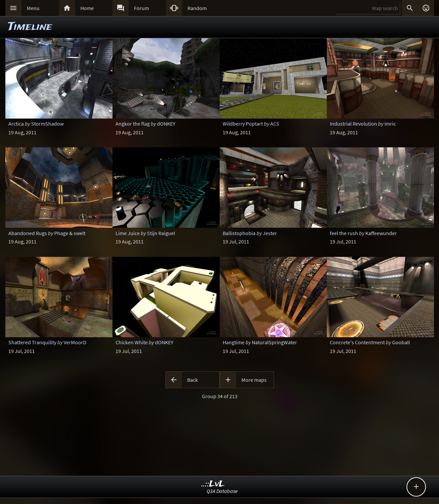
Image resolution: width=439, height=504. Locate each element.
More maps (254, 380)
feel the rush (344, 233)
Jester (270, 233)
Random (197, 8)
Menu (33, 8)
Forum (141, 8)
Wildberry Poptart (243, 124)
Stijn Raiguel (161, 233)
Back (193, 380)
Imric (390, 124)
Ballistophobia (239, 233)
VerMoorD (75, 342)
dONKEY (166, 124)
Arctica (16, 124)
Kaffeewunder (381, 233)
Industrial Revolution (353, 124)
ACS (275, 124)
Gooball (401, 342)
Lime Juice (128, 233)
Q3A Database (222, 491)
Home (87, 8)
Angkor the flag (133, 124)
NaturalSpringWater (274, 342)
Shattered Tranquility (32, 342)
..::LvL (213, 484)
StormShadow (47, 124)
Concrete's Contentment (357, 342)
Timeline (30, 27)
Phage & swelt (70, 233)
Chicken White (132, 342)
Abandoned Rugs (28, 233)
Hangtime (234, 342)
